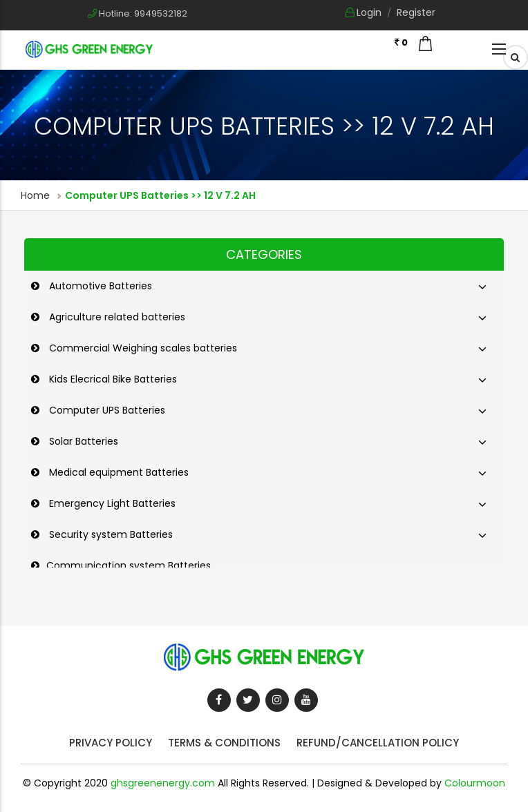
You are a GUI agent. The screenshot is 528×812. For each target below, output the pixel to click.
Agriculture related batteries (116, 317)
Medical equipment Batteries (117, 472)
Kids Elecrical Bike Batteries (112, 379)
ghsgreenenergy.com (163, 783)
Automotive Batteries (99, 286)
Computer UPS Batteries (106, 410)
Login (364, 12)
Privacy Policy (111, 743)
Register (416, 12)
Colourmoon (475, 783)
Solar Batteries (82, 441)
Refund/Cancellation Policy (378, 743)
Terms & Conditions (224, 743)
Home (35, 195)
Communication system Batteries (129, 565)
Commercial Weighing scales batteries (142, 348)
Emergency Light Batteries (111, 503)
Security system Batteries (110, 534)
